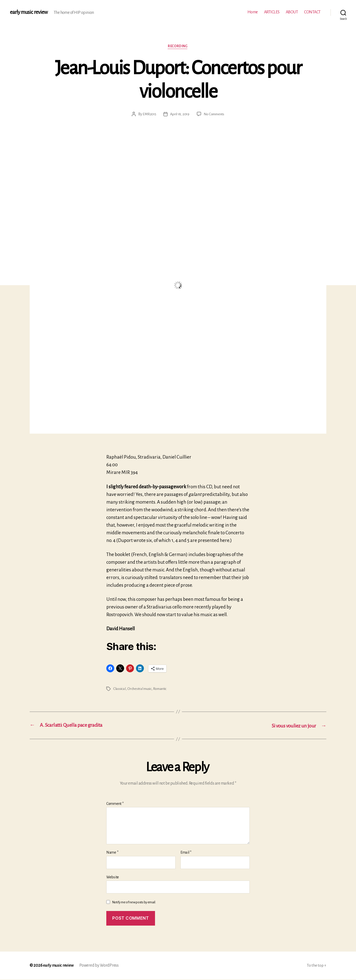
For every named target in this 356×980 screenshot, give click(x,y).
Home (253, 12)
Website (113, 878)
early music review (29, 12)
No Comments (215, 115)
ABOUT (292, 12)
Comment (115, 804)
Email (186, 853)
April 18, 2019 (179, 115)
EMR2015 (148, 115)
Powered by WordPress (100, 966)
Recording (178, 47)
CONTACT (312, 12)
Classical (120, 689)
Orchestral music (140, 689)
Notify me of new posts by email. (134, 903)
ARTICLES (272, 12)
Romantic (161, 689)
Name (112, 853)
